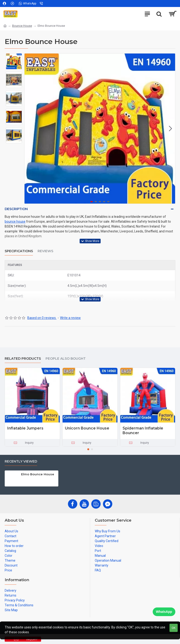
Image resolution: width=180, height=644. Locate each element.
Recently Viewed (21, 461)
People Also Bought (66, 359)
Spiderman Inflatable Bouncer (143, 431)
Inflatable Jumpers (25, 428)
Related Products (23, 359)
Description (16, 209)
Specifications (19, 251)
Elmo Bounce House (38, 474)
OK (174, 628)
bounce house (15, 221)
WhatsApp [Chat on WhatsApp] (164, 612)
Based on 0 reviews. (42, 318)
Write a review (70, 318)
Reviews (45, 251)
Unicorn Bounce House (87, 428)
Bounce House (22, 26)
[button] (170, 129)
